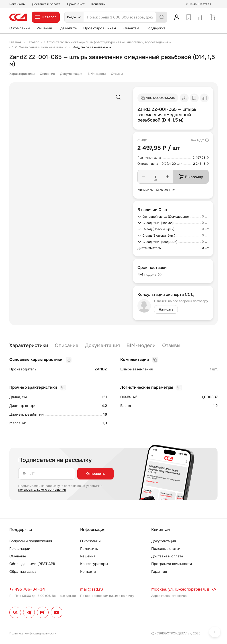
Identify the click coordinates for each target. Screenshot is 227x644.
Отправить (95, 474)
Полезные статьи (166, 549)
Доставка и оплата (46, 4)
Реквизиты (17, 4)
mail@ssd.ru (92, 589)
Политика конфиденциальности (33, 633)
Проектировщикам (100, 28)
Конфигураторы (94, 564)
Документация (71, 74)
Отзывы (117, 74)
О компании (20, 28)
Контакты (98, 4)
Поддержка (156, 28)
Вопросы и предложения (31, 541)
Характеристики (22, 74)
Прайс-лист (76, 4)
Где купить (68, 28)
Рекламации (20, 549)
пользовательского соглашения (42, 490)
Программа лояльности (172, 564)
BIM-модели (97, 74)
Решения (44, 28)
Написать (166, 309)
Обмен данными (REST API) (32, 564)
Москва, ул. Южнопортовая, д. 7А (184, 589)
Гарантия (159, 572)
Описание (47, 74)
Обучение (18, 556)
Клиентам (131, 28)
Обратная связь (23, 572)
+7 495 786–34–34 (27, 589)
